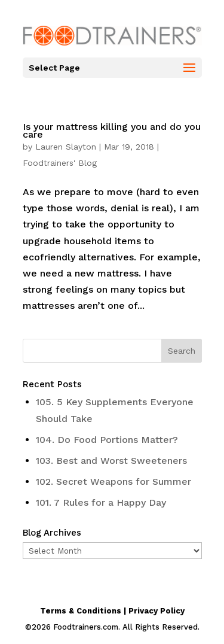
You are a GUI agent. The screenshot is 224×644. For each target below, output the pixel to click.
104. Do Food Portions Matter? (107, 440)
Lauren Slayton (66, 147)
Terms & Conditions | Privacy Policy (112, 611)
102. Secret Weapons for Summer (113, 482)
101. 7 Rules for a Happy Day (101, 502)
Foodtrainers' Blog (60, 163)
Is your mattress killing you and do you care (112, 130)
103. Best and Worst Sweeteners (111, 461)
